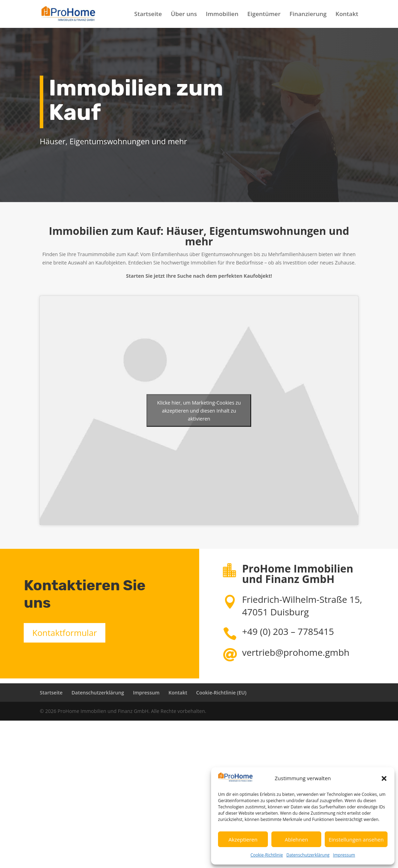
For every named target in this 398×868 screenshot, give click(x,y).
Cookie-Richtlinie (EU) (221, 693)
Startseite (148, 15)
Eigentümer (264, 15)
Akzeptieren (243, 839)
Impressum (344, 855)
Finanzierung (308, 15)
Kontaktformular (64, 633)
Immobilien (222, 15)
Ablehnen (296, 839)
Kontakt (347, 15)
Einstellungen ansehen (356, 839)
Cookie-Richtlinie (267, 855)
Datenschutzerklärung (308, 855)
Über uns (184, 15)
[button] (384, 778)
